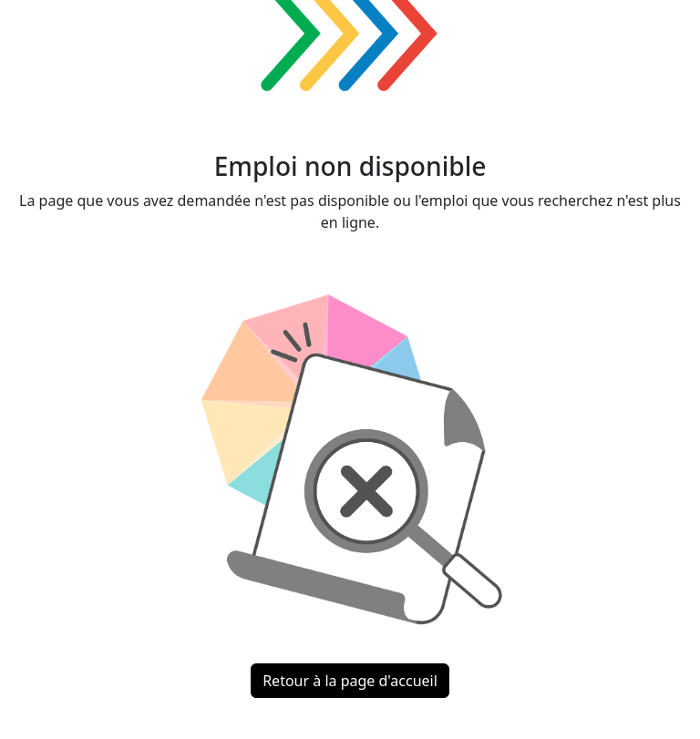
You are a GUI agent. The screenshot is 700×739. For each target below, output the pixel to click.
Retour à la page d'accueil (350, 681)
